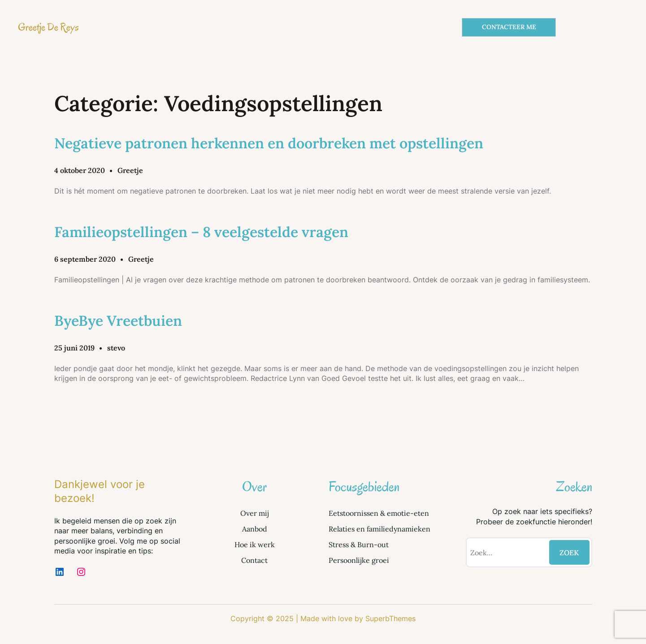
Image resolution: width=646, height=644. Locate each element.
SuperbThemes (390, 618)
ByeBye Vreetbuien (118, 321)
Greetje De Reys (48, 27)
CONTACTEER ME (509, 27)
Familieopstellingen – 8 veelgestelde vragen (201, 232)
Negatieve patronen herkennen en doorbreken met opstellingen (269, 143)
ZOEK (569, 553)
